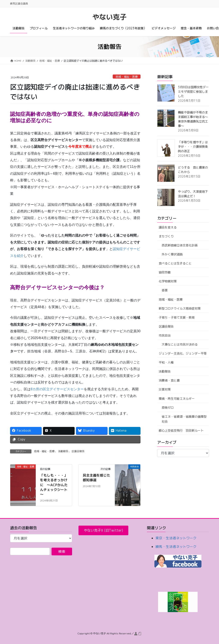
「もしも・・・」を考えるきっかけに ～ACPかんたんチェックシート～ (54, 485)
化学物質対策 (168, 281)
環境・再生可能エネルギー (177, 399)
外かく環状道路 (172, 254)
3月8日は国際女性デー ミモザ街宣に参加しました (195, 92)
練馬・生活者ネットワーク (176, 547)
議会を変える (168, 227)
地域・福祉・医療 (127, 77)
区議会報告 (78, 451)
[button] (103, 530)
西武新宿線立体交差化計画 (180, 245)
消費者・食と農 (169, 380)
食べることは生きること (175, 263)
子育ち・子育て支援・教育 (177, 317)
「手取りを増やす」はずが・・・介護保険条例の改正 (193, 147)
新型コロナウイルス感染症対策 (180, 308)
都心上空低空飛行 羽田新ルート (181, 430)
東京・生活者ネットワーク (176, 538)
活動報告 (63, 451)
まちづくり (166, 236)
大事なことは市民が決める (180, 344)
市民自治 (165, 335)
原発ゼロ (168, 408)
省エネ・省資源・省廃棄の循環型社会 (184, 419)
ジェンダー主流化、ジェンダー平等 (183, 353)
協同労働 (165, 272)
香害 (165, 290)
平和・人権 (166, 362)
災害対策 (165, 389)
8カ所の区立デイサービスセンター (57, 389)
